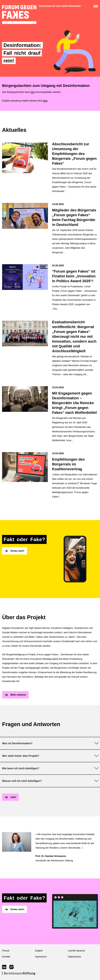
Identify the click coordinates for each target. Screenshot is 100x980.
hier (33, 92)
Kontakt (6, 957)
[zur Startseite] (19, 15)
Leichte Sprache (77, 951)
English (39, 951)
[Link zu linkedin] (4, 967)
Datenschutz (75, 957)
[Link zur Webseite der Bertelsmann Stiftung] (19, 975)
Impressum (41, 957)
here (45, 101)
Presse (6, 951)
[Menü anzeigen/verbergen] (96, 6)
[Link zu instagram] (11, 967)
